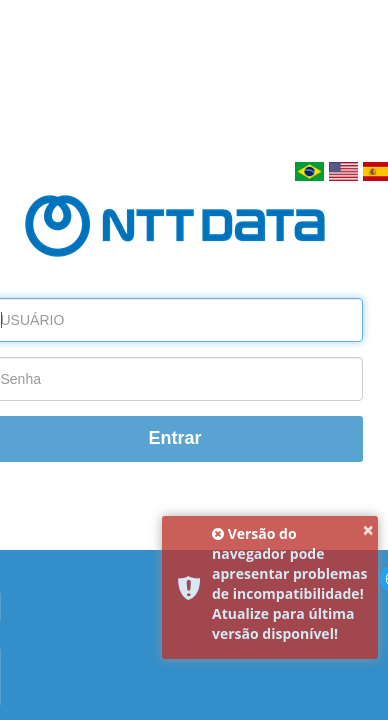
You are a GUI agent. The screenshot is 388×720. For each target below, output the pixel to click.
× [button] (368, 530)
